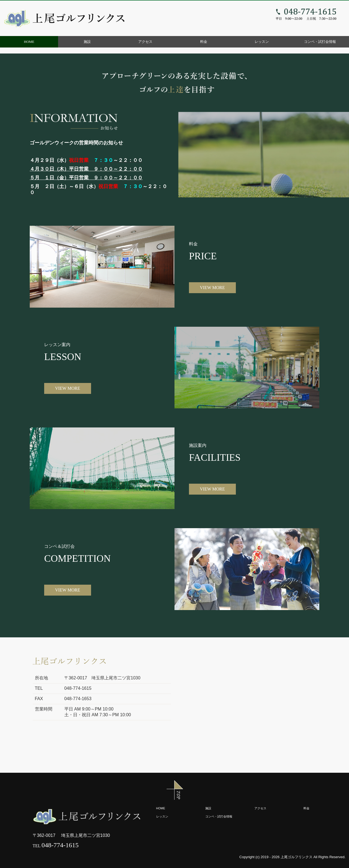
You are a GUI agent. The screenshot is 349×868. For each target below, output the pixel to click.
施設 (87, 42)
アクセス (145, 42)
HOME (29, 42)
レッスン (262, 42)
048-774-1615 (60, 845)
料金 (204, 42)
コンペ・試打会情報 (320, 42)
